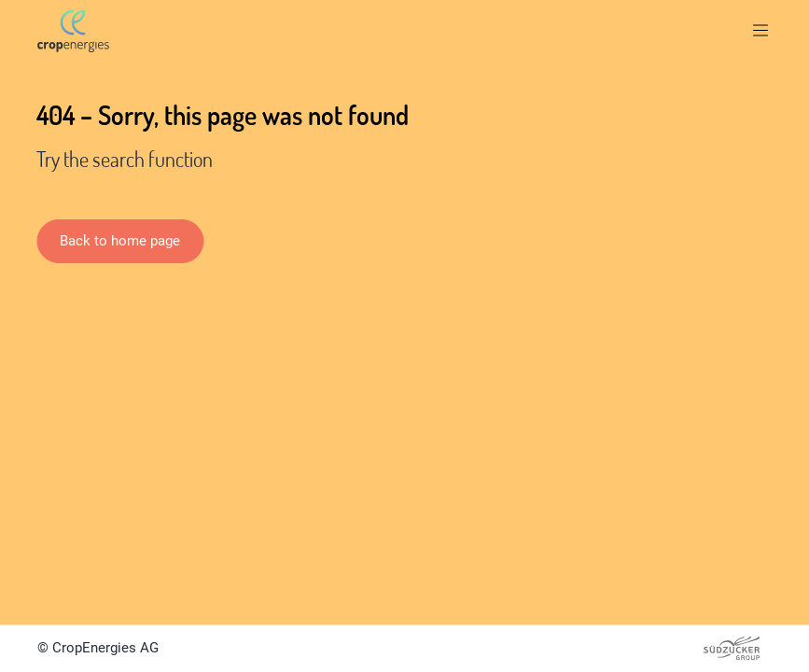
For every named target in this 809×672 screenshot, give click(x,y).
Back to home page (120, 241)
